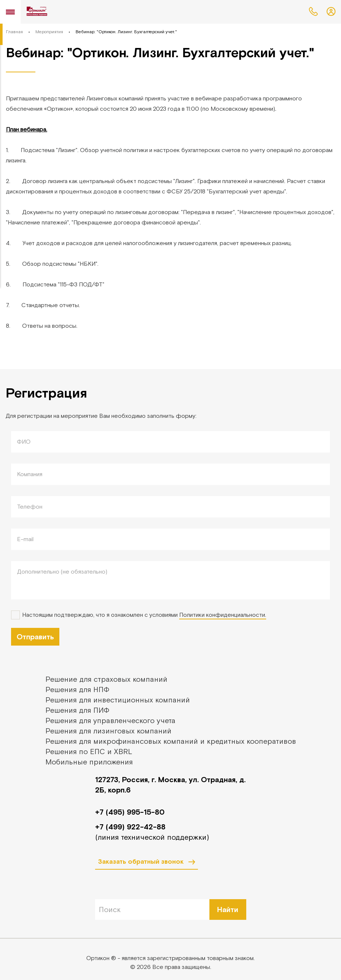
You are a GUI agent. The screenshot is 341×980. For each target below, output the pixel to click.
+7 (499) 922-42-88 (130, 827)
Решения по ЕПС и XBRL (89, 751)
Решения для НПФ (77, 689)
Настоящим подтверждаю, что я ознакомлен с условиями (144, 615)
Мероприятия (49, 32)
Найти (228, 909)
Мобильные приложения (89, 762)
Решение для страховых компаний (106, 679)
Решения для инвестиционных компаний (118, 700)
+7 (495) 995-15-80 (130, 812)
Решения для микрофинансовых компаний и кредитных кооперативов (171, 741)
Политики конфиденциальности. (223, 615)
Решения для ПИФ (77, 710)
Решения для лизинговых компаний (108, 731)
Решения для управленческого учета (110, 720)
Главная (14, 32)
